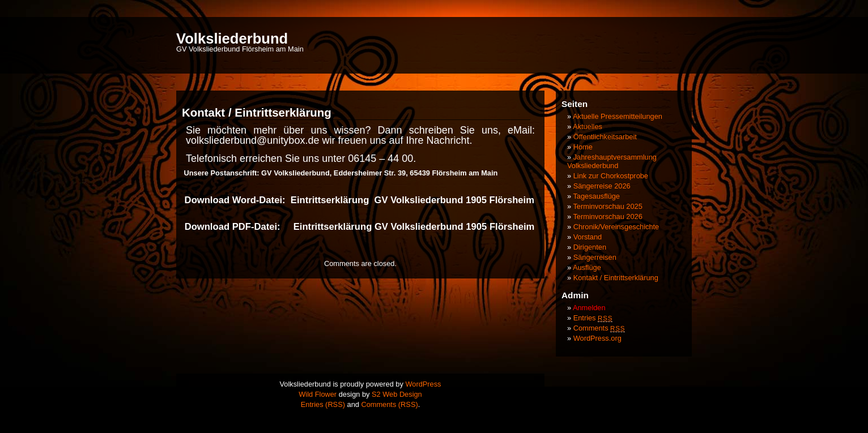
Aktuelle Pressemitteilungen (618, 116)
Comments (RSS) (389, 404)
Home (583, 147)
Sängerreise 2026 (602, 186)
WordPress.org (597, 338)
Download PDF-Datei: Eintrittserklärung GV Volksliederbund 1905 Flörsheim (360, 227)
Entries (593, 318)
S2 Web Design (397, 394)
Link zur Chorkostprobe (611, 176)
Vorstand (588, 237)
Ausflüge (587, 267)
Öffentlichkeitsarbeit (605, 137)
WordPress (423, 384)
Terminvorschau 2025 (607, 206)
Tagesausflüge (596, 196)
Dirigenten (590, 247)
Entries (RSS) (323, 404)
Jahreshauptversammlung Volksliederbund (612, 161)
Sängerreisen (595, 257)
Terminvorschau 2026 (607, 216)
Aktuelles (588, 127)
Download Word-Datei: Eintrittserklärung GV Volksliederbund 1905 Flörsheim (358, 200)
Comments (599, 328)
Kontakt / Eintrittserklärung (616, 278)
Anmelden (589, 308)
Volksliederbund (232, 38)
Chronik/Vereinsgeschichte (616, 227)
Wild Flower (318, 394)
